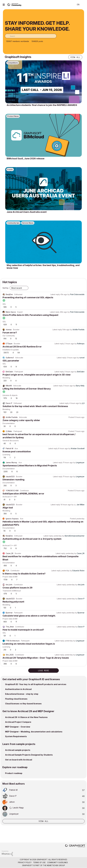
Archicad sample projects (18, 750)
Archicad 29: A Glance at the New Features (26, 717)
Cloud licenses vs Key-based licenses (23, 704)
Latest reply (55, 294)
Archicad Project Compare (18, 722)
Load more (43, 671)
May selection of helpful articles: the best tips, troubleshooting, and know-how (43, 267)
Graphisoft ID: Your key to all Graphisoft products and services (36, 684)
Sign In (83, 5)
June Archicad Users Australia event (27, 212)
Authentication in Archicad (18, 689)
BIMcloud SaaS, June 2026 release (26, 159)
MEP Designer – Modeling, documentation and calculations (34, 732)
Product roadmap (14, 773)
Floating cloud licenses (16, 699)
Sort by (5, 288)
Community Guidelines (57, 862)
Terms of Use (39, 862)
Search (70, 5)
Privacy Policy (25, 862)
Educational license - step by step (22, 694)
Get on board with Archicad (19, 760)
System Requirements (16, 736)
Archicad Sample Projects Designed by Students (29, 755)
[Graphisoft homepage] (75, 846)
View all (75, 57)
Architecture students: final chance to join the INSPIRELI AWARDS (42, 105)
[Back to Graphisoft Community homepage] (15, 4)
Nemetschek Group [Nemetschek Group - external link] (56, 865)
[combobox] (31, 36)
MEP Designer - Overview (18, 727)
